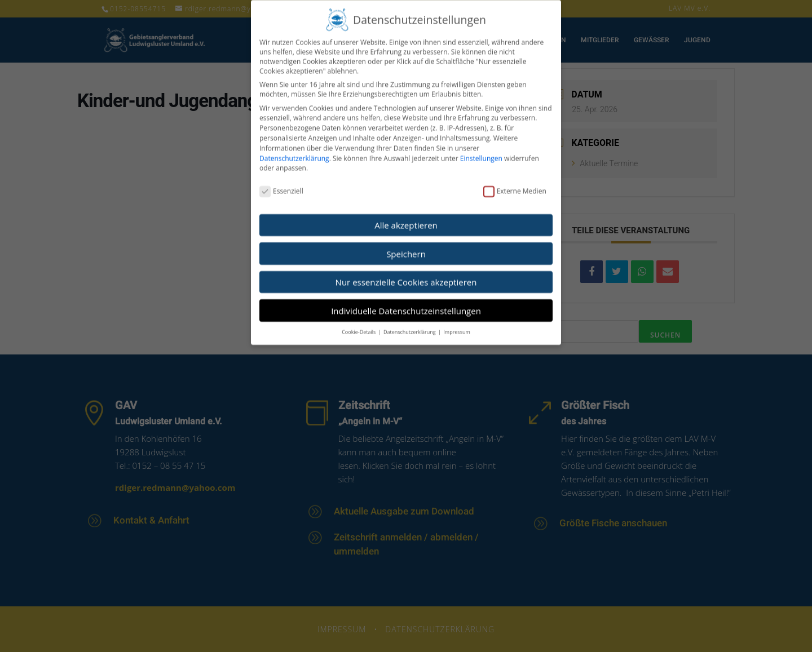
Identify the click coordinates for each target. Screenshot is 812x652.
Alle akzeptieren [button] (406, 216)
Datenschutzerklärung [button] (410, 323)
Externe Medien (515, 182)
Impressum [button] (457, 323)
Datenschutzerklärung (294, 150)
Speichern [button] (406, 245)
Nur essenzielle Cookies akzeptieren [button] (406, 273)
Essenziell (281, 182)
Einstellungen (481, 150)
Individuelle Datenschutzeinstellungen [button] (406, 302)
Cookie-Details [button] (359, 323)
